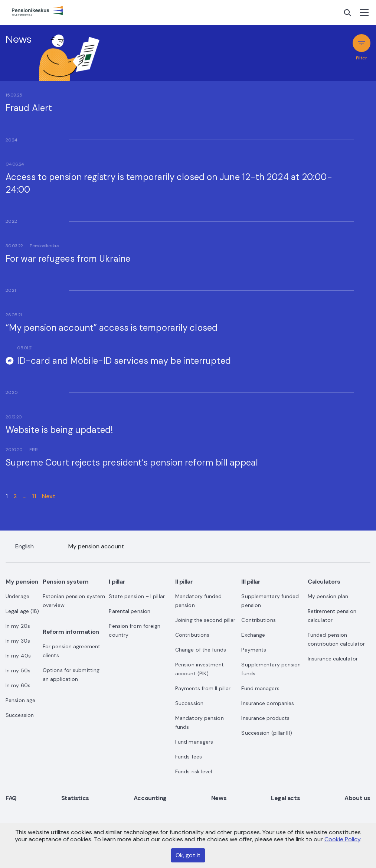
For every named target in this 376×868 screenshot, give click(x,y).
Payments (254, 650)
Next (48, 496)
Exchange (253, 635)
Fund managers (194, 742)
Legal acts (285, 798)
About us (357, 798)
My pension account (96, 546)
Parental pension (130, 611)
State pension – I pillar (137, 596)
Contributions (192, 635)
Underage (17, 596)
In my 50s (18, 670)
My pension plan (328, 596)
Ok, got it (188, 855)
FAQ (11, 798)
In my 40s (18, 656)
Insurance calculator (333, 659)
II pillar (184, 582)
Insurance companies (268, 703)
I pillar (117, 582)
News (219, 798)
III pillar (251, 582)
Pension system (66, 582)
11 (34, 496)
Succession (20, 715)
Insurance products (265, 718)
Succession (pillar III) (267, 733)
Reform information (71, 632)
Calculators (324, 582)
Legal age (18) (22, 611)
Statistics (75, 798)
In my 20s (18, 626)
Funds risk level (194, 771)
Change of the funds (201, 650)
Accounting (150, 798)
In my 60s (18, 685)
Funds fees (189, 757)
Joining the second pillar (205, 620)
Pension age (20, 700)
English (24, 546)
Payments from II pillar (203, 688)
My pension (22, 582)
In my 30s (18, 641)
